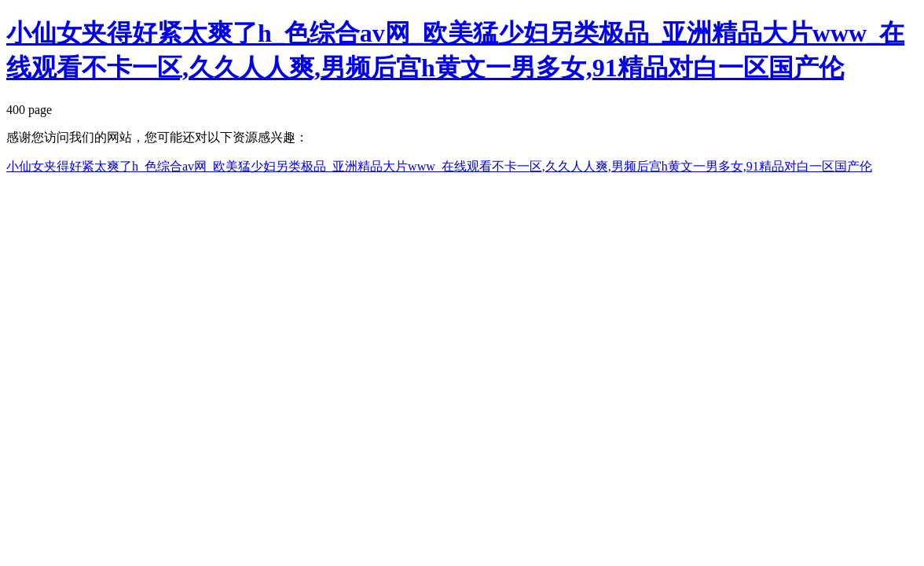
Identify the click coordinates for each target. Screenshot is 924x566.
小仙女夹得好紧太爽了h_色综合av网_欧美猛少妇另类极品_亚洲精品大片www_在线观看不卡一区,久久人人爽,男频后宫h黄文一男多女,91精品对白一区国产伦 (439, 166)
